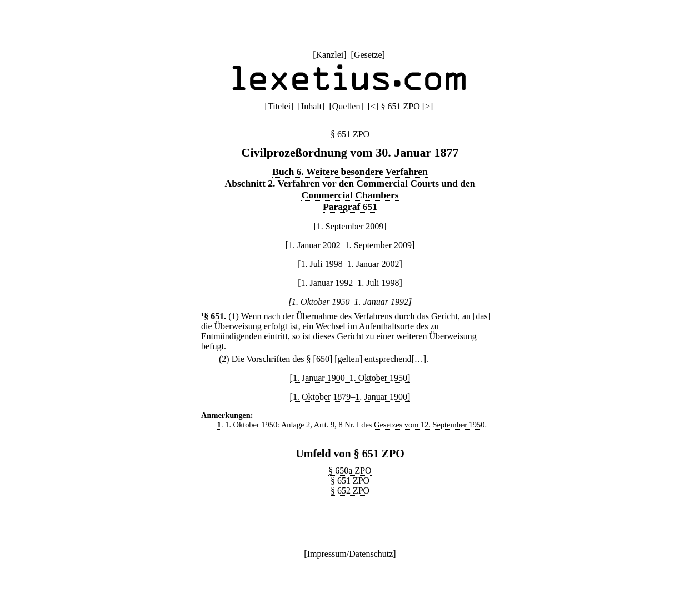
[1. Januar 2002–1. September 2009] (350, 245)
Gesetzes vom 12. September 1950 (429, 425)
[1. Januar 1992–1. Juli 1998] (350, 283)
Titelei (279, 106)
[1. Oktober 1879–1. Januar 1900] (350, 397)
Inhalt (311, 106)
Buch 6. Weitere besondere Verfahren (350, 172)
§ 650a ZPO (350, 470)
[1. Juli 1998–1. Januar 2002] (350, 264)
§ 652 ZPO (350, 490)
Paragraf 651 (350, 207)
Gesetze (368, 55)
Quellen (346, 106)
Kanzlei (329, 55)
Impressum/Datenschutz (350, 554)
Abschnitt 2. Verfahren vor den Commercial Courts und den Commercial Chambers (350, 189)
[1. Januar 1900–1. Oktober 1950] (350, 378)
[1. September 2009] (350, 226)
